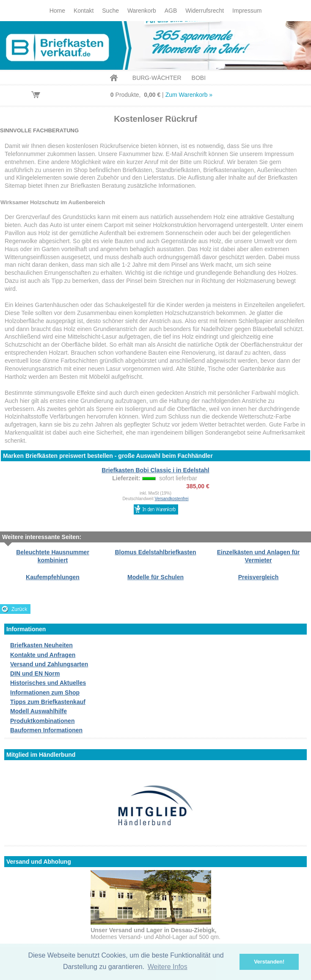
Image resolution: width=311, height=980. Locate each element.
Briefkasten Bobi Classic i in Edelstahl (155, 470)
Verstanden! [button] (269, 962)
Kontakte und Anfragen (43, 655)
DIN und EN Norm (35, 673)
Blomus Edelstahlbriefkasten (155, 552)
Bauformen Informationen (46, 730)
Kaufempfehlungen (53, 577)
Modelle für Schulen (155, 577)
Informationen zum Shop (45, 693)
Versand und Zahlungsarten (49, 664)
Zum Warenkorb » (189, 95)
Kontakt (84, 11)
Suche (110, 11)
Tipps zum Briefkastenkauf (48, 702)
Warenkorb (142, 11)
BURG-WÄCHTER (157, 78)
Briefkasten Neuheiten (41, 645)
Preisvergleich (259, 577)
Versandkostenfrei (172, 499)
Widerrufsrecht (205, 11)
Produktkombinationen (42, 721)
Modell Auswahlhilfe (39, 711)
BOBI (199, 78)
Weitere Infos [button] (168, 967)
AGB (171, 11)
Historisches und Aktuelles (48, 683)
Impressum (247, 11)
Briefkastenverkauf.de (155, 45)
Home (57, 11)
